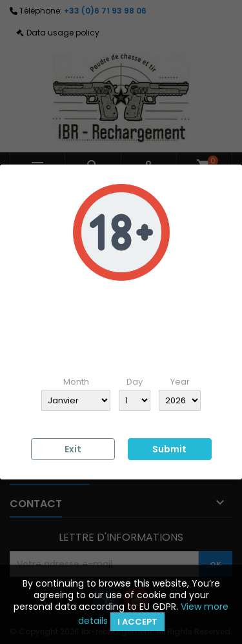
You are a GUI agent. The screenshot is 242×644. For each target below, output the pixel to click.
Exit (73, 449)
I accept (137, 622)
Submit (169, 449)
